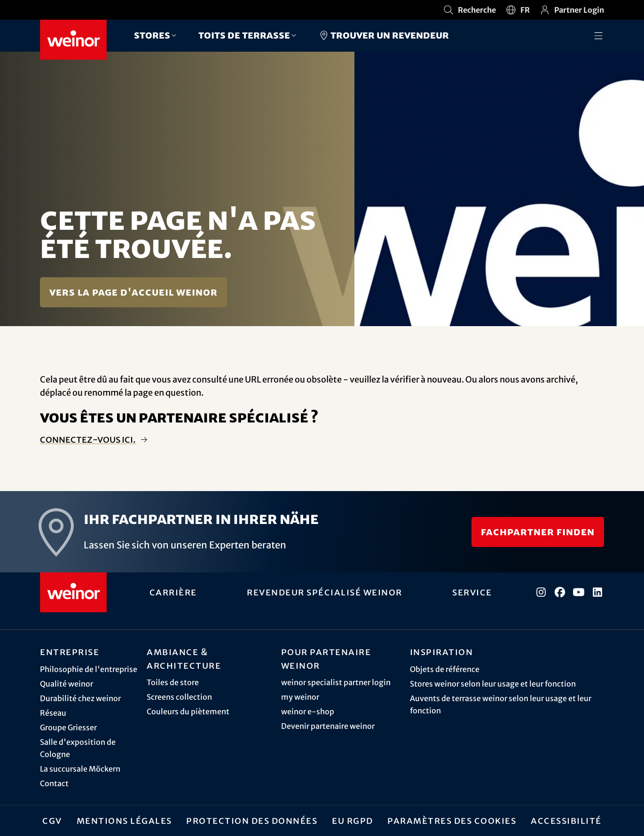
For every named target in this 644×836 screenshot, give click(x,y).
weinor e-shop (308, 711)
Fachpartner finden (538, 532)
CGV (52, 820)
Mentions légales (124, 820)
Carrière (173, 592)
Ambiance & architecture (184, 659)
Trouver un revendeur (384, 35)
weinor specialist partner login (336, 682)
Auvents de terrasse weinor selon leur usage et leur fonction (501, 704)
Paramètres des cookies (452, 820)
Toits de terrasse (244, 35)
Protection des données (252, 820)
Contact (54, 783)
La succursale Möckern (80, 769)
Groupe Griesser (68, 727)
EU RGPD (353, 820)
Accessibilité (566, 820)
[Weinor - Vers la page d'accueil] (73, 40)
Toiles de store (173, 682)
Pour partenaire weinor (326, 659)
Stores (152, 35)
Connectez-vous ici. (88, 440)
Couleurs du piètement (188, 711)
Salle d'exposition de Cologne (78, 748)
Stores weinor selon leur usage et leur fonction (493, 684)
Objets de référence (445, 669)
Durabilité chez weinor (80, 698)
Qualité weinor (67, 684)
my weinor (300, 697)
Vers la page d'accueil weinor (134, 292)
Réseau (53, 713)
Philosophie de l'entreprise (89, 669)
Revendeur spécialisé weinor (325, 592)
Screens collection (179, 697)
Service (472, 592)
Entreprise (70, 652)
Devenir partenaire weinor (328, 726)
